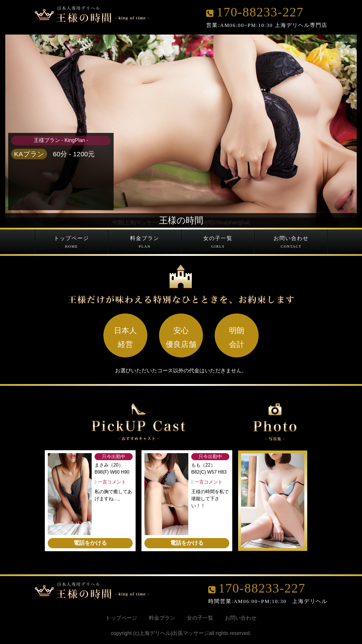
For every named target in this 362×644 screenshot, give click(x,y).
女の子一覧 (218, 243)
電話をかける (90, 543)
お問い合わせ (291, 243)
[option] (275, 501)
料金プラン (145, 243)
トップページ (71, 243)
